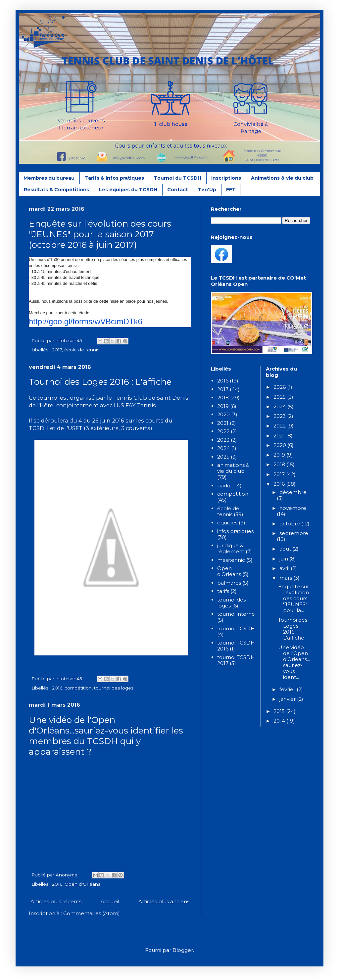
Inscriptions (226, 178)
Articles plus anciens (164, 901)
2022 (223, 431)
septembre (294, 533)
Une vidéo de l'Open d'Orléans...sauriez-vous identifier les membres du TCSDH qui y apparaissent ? (106, 736)
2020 (223, 414)
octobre (290, 524)
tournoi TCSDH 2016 (236, 646)
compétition (78, 688)
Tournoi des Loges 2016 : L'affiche (100, 382)
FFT (231, 190)
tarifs (223, 591)
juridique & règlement (231, 548)
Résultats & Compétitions (56, 190)
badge (225, 486)
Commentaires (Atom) (92, 913)
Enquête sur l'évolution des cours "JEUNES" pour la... (293, 598)
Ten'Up (207, 190)
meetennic (231, 560)
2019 (223, 406)
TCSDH (39, 428)
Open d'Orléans (82, 884)
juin (284, 559)
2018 (223, 398)
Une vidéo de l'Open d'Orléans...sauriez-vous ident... (294, 662)
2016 (57, 688)
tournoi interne (236, 614)
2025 (223, 457)
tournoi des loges (114, 688)
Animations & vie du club (282, 178)
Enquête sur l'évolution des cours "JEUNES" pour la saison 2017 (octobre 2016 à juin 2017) (100, 234)
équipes (227, 523)
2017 (57, 350)
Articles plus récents (56, 901)
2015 (280, 711)
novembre (293, 508)
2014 (280, 721)
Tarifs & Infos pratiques (114, 178)
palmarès (229, 583)
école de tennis (82, 350)
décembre (293, 492)
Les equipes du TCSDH (128, 190)
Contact (178, 190)
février (288, 689)
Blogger (183, 950)
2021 (223, 423)
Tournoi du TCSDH (178, 178)
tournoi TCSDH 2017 (236, 660)
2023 (223, 440)
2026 (280, 387)
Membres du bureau (49, 178)
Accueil (110, 901)
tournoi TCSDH (236, 628)
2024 (223, 448)
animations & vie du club (233, 468)
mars (286, 578)
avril (285, 568)
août (286, 549)
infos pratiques (235, 531)
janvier (288, 699)
